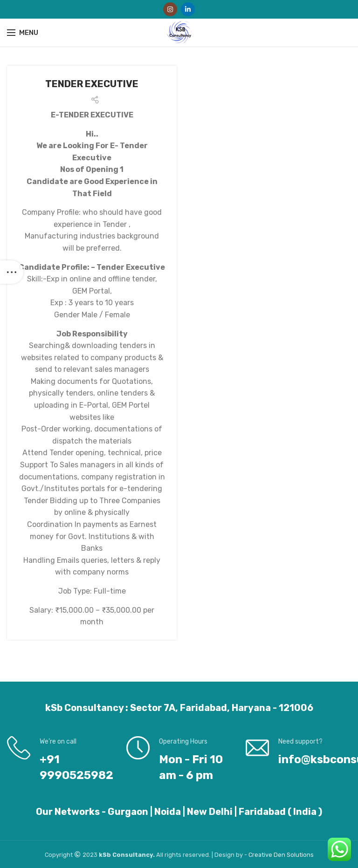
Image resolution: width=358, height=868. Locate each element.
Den (280, 855)
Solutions (300, 855)
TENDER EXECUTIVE (92, 84)
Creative (261, 855)
